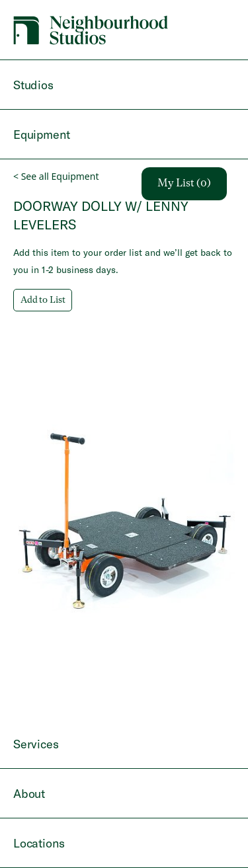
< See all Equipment (56, 176)
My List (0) (184, 184)
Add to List (43, 300)
